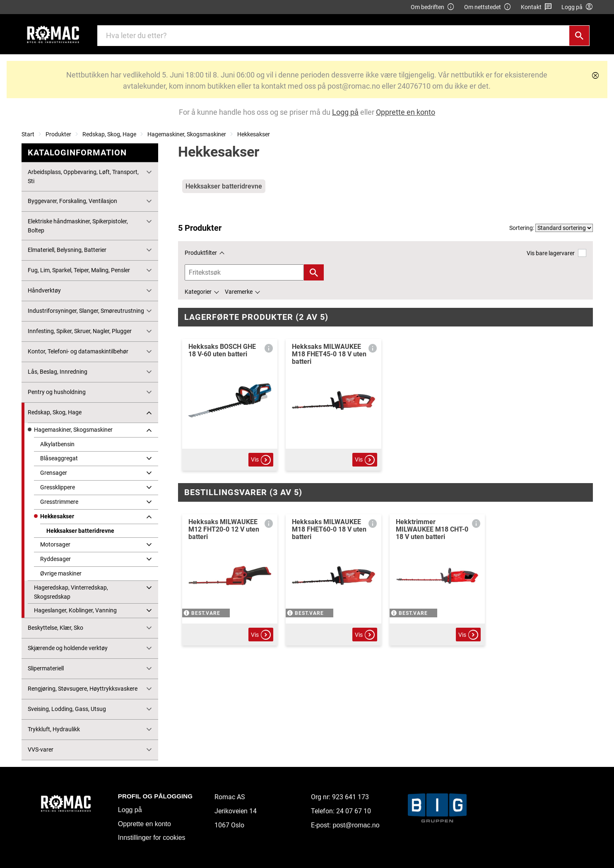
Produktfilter (201, 253)
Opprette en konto (144, 824)
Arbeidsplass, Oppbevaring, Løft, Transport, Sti (83, 177)
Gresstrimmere (59, 502)
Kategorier (198, 292)
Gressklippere (58, 487)
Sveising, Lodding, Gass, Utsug (67, 709)
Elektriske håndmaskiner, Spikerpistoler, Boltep (78, 226)
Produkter (58, 134)
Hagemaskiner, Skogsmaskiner (187, 134)
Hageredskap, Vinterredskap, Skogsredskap (71, 592)
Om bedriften (433, 7)
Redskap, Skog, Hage (109, 134)
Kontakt (536, 7)
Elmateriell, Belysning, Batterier (67, 250)
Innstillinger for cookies (152, 838)
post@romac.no (356, 825)
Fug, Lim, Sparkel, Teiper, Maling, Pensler (79, 270)
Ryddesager (55, 559)
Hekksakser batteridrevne (80, 531)
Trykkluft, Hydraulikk (54, 729)
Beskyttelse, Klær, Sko (55, 628)
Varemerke (239, 292)
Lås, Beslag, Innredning (58, 372)
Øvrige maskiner (61, 573)
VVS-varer (41, 750)
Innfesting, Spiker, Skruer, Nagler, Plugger (80, 331)
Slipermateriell (46, 668)
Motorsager (55, 544)
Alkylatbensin (57, 444)
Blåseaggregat (59, 458)
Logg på (130, 810)
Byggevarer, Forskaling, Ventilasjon (72, 201)
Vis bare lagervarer (556, 253)
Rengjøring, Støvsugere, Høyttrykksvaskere (83, 689)
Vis (261, 460)
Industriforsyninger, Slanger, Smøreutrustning (86, 311)
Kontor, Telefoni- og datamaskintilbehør (78, 351)
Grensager (54, 473)
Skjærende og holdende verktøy (68, 648)
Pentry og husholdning (57, 392)
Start (28, 134)
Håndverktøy (44, 290)
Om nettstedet (488, 7)
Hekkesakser (254, 134)
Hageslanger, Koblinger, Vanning (75, 610)
